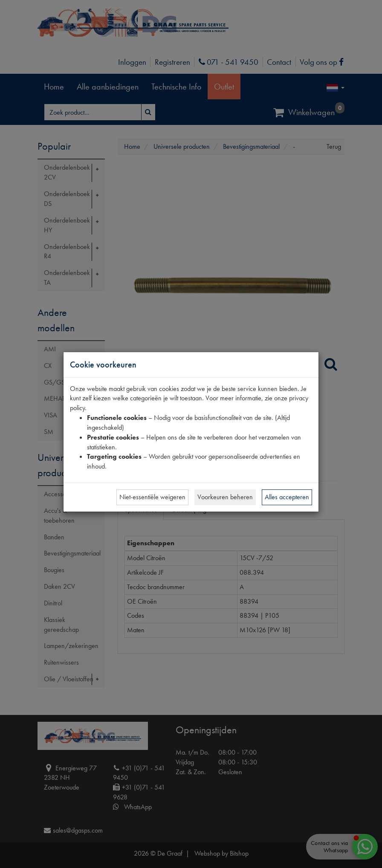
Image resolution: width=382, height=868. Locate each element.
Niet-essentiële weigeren (152, 497)
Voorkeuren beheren (225, 497)
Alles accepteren (287, 497)
